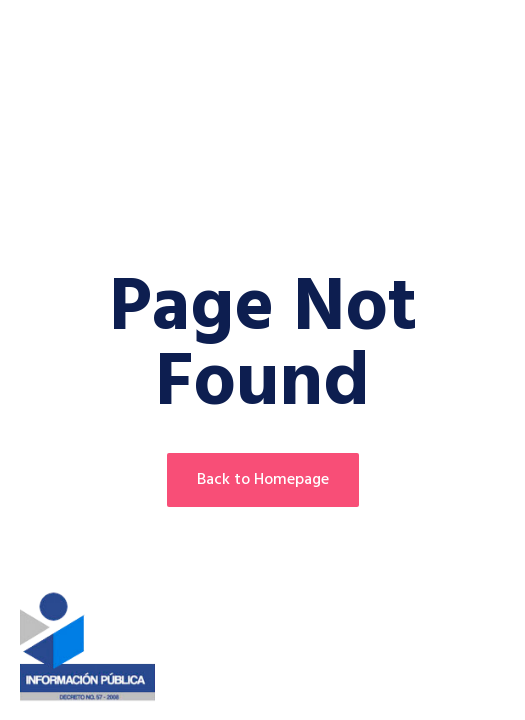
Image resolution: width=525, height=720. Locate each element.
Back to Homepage (263, 480)
